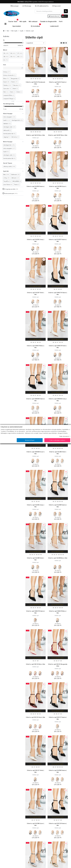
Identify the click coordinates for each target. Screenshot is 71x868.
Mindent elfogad (30, 440)
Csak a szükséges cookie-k (57, 440)
